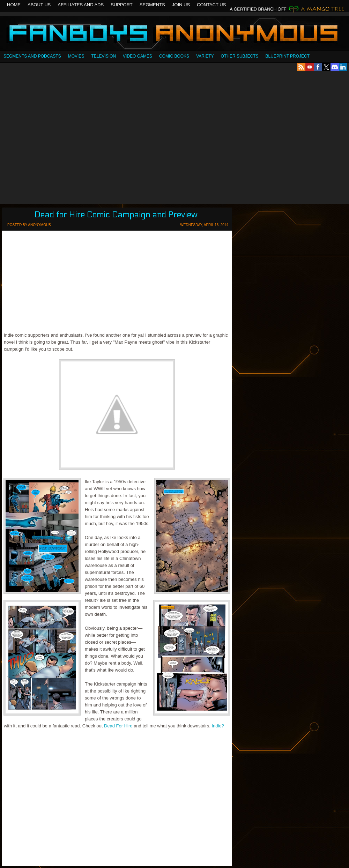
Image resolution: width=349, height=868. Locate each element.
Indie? (218, 726)
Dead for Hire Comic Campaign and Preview (116, 215)
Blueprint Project (288, 56)
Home (14, 5)
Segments (152, 5)
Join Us (181, 5)
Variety (205, 56)
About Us (39, 5)
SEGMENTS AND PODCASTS (32, 56)
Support (122, 5)
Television (103, 56)
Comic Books (174, 56)
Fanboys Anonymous (174, 34)
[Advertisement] (65, 138)
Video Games (138, 56)
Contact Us (211, 5)
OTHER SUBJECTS (240, 56)
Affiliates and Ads (81, 5)
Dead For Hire (118, 726)
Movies (76, 56)
